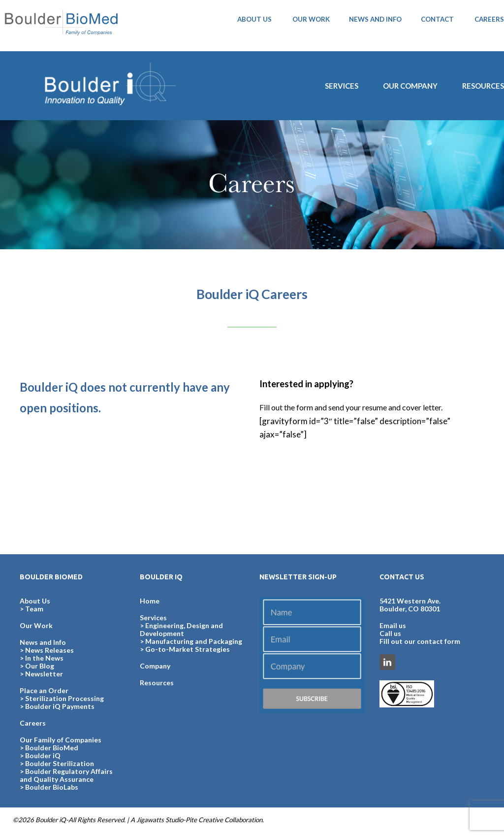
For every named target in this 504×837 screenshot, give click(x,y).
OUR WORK (311, 19)
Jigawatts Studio (160, 820)
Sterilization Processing (64, 698)
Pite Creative (204, 820)
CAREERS (489, 19)
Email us (393, 625)
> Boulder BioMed (49, 748)
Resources (157, 683)
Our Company (410, 86)
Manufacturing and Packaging (194, 641)
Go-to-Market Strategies (188, 649)
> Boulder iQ (40, 755)
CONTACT (437, 19)
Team (34, 609)
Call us (390, 633)
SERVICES (342, 86)
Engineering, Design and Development (181, 629)
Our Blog (40, 666)
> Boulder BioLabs (49, 787)
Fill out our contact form (420, 641)
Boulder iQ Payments (60, 706)
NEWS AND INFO (375, 19)
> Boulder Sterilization (57, 763)
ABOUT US (254, 19)
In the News (44, 658)
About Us (35, 601)
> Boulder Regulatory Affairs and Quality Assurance (66, 775)
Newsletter (44, 674)
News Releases (49, 650)
